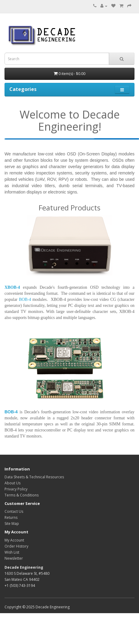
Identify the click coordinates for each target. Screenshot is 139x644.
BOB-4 (11, 412)
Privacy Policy (16, 489)
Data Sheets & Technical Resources (34, 477)
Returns (11, 517)
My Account (14, 540)
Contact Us (14, 511)
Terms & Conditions (22, 495)
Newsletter (14, 558)
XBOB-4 (12, 287)
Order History (16, 546)
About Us (13, 483)
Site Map (12, 524)
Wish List (12, 552)
